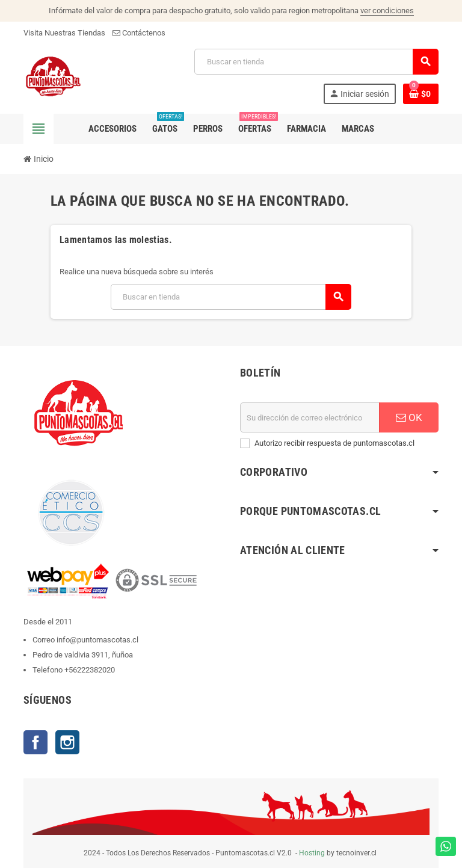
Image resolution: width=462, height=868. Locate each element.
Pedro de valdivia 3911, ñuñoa (83, 655)
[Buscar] (316, 62)
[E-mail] (310, 417)
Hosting (312, 853)
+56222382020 (90, 670)
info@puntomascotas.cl (97, 640)
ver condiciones (387, 11)
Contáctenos (139, 33)
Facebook (35, 742)
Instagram (67, 742)
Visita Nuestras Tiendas (64, 33)
